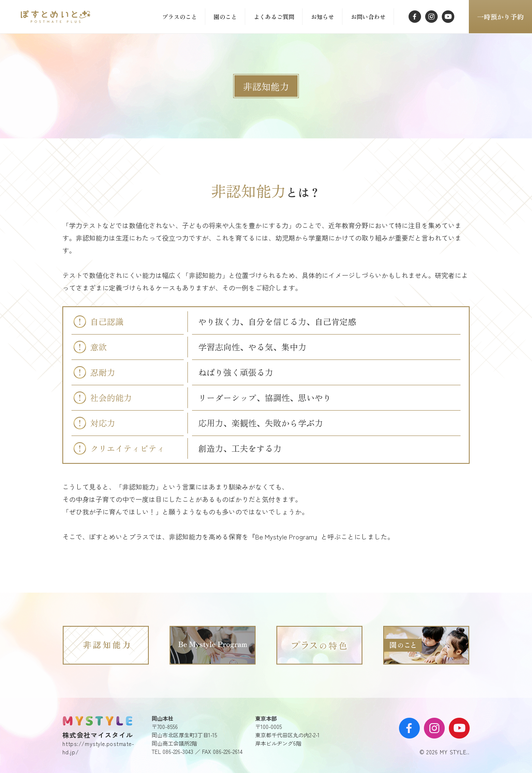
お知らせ (323, 17)
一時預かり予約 (500, 17)
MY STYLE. (98, 721)
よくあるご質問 (274, 17)
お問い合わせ (368, 17)
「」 (57, 17)
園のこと (225, 17)
